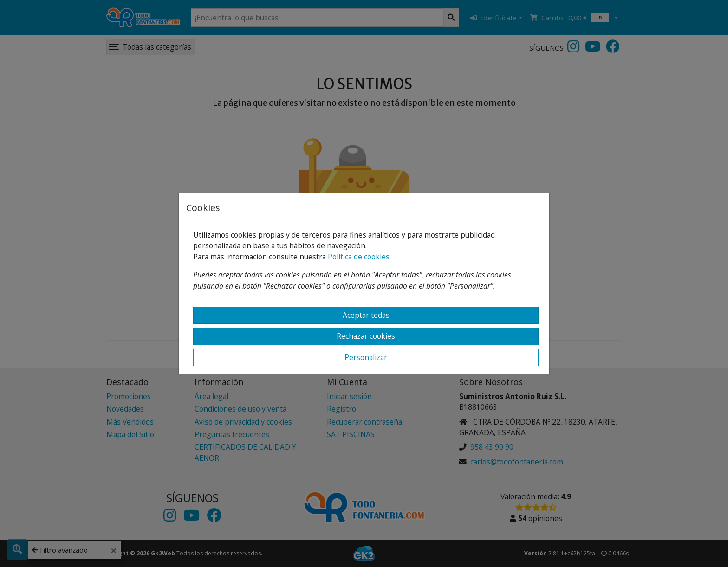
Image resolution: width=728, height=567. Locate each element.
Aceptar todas (366, 315)
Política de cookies (359, 257)
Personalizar (366, 357)
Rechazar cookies (366, 336)
